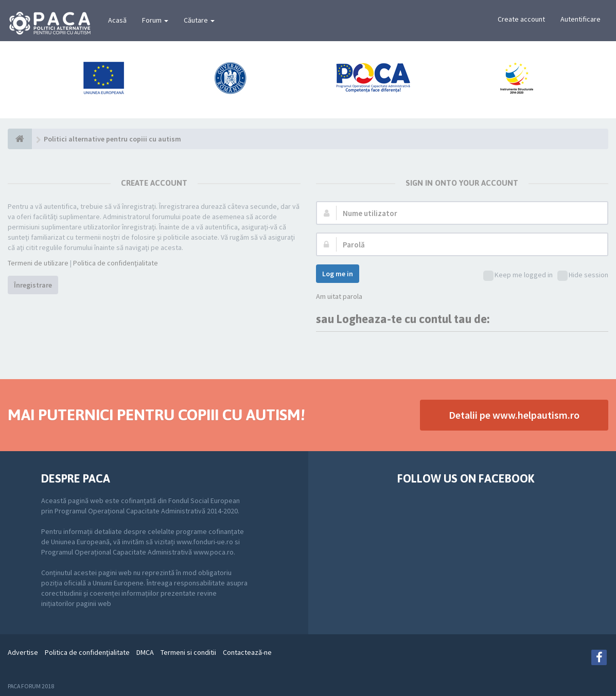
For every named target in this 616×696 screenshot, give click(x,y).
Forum (155, 20)
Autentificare (580, 19)
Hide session (583, 275)
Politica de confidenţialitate (116, 263)
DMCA (145, 652)
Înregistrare (33, 285)
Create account (521, 19)
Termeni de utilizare (38, 263)
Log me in (338, 274)
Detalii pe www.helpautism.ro (514, 415)
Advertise (23, 652)
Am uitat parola (339, 296)
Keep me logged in (518, 275)
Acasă (117, 20)
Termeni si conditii (188, 652)
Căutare (199, 20)
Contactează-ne (247, 652)
